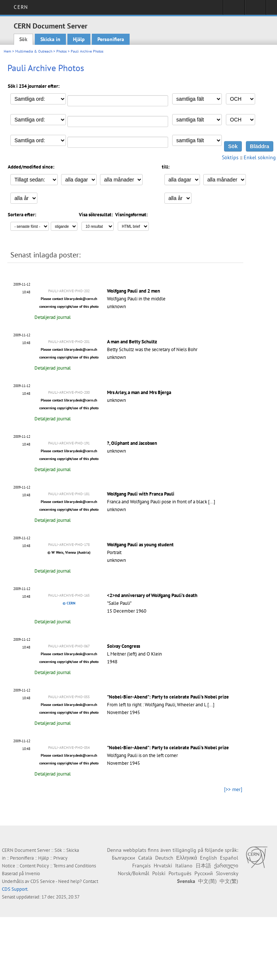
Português (180, 873)
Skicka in (50, 39)
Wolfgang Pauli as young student (140, 545)
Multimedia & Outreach (34, 51)
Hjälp (79, 39)
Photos (61, 51)
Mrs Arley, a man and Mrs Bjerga (139, 392)
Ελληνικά (187, 858)
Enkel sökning (260, 157)
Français (141, 866)
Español (229, 858)
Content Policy (34, 866)
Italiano (184, 866)
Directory (255, 10)
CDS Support (15, 889)
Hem (7, 51)
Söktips (230, 157)
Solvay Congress (124, 646)
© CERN (69, 603)
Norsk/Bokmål (134, 873)
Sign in (234, 10)
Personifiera (111, 39)
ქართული (226, 866)
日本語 (203, 866)
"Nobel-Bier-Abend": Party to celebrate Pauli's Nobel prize (168, 697)
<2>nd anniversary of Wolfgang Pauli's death (152, 595)
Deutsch (164, 858)
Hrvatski (163, 866)
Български (124, 858)
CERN (21, 7)
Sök (23, 39)
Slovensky (227, 873)
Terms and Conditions (75, 866)
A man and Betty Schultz (132, 342)
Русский (204, 873)
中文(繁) (229, 881)
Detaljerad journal (53, 317)
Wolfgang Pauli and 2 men (134, 291)
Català (145, 858)
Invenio (32, 874)
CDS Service (43, 881)
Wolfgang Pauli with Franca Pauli (141, 494)
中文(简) (207, 881)
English (208, 858)
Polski (159, 873)
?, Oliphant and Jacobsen (132, 443)
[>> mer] (233, 789)
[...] (212, 502)
